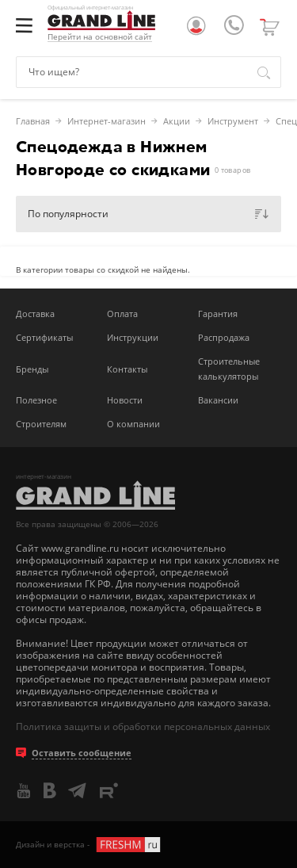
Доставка (35, 314)
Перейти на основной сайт (100, 37)
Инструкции (133, 337)
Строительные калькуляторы (229, 369)
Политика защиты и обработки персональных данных (143, 727)
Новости (125, 400)
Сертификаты (44, 337)
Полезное (36, 400)
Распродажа (224, 337)
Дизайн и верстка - (89, 845)
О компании (133, 424)
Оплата (122, 314)
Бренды (32, 369)
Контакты (127, 369)
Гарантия (218, 314)
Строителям (41, 424)
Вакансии (218, 400)
